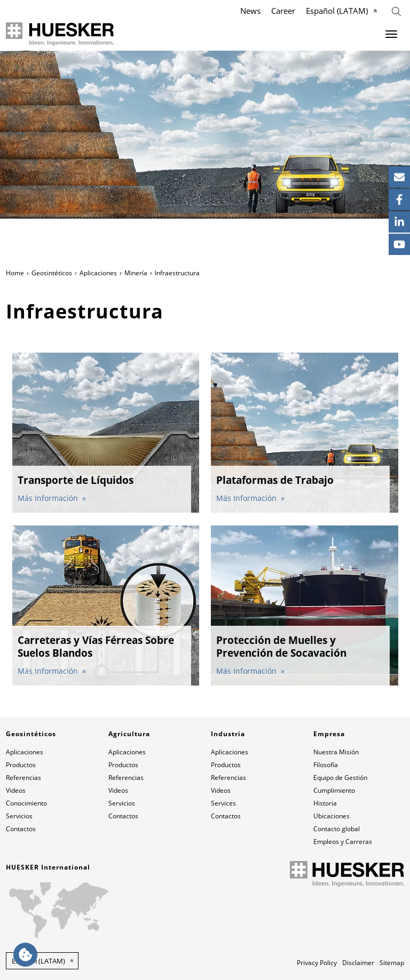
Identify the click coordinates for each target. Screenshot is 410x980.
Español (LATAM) (337, 11)
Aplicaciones (98, 273)
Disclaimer (358, 963)
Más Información (49, 498)
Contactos (21, 829)
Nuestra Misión (336, 752)
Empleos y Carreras (343, 842)
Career (283, 11)
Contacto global (337, 829)
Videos (16, 790)
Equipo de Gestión (340, 778)
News (250, 11)
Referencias (23, 778)
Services (223, 803)
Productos (21, 765)
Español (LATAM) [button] (38, 961)
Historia (325, 803)
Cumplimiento (334, 790)
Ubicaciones (332, 816)
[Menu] (391, 34)
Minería (136, 273)
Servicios (19, 816)
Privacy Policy (317, 963)
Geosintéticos (52, 273)
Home (15, 273)
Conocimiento (26, 803)
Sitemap (392, 963)
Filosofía (326, 765)
